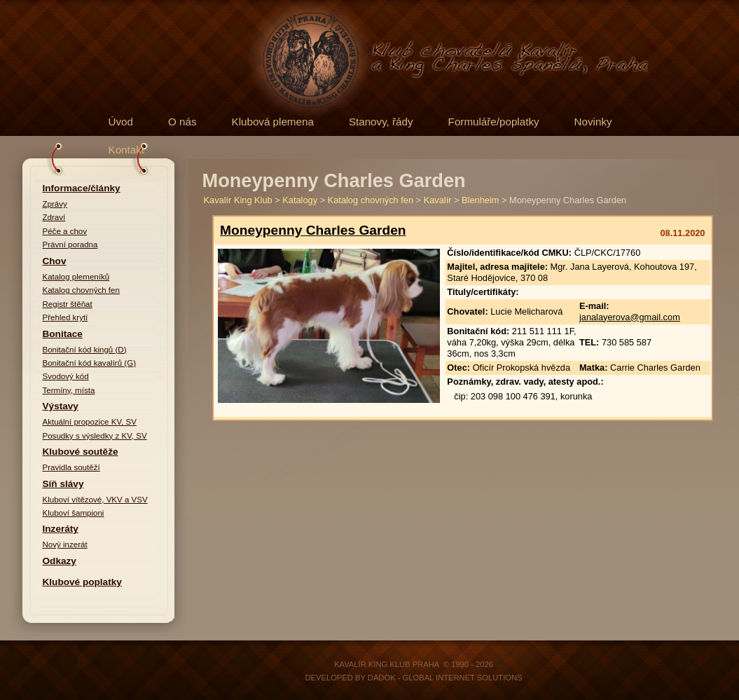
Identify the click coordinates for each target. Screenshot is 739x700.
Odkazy (60, 561)
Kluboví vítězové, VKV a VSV (95, 500)
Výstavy (61, 406)
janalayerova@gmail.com (630, 317)
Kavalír (438, 200)
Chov (55, 261)
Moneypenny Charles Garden (313, 230)
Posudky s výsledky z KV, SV (95, 436)
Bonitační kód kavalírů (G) (90, 363)
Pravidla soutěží (71, 467)
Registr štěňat (68, 304)
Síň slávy (63, 484)
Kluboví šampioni (74, 513)
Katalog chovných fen (81, 290)
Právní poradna (70, 245)
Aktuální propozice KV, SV (90, 422)
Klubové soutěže (81, 452)
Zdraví (54, 217)
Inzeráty (61, 529)
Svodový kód (66, 376)
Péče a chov (65, 231)
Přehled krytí (65, 317)
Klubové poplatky (82, 582)
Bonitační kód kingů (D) (85, 350)
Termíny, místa (69, 390)
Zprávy (55, 204)
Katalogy (300, 200)
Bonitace (63, 334)
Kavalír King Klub (238, 200)
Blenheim (480, 200)
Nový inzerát (65, 544)
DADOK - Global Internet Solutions (445, 678)
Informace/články (82, 188)
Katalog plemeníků (76, 277)
